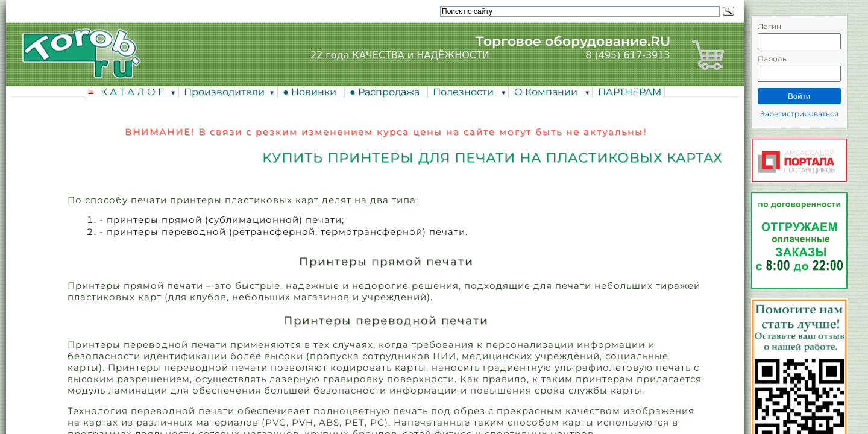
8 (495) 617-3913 (627, 55)
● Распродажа (387, 92)
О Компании (547, 92)
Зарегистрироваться (799, 114)
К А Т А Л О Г (133, 92)
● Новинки (312, 92)
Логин (769, 26)
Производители (224, 92)
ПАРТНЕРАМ (630, 92)
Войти (799, 96)
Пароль (772, 59)
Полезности (464, 92)
